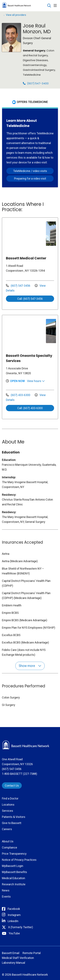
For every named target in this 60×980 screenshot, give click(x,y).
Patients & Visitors (14, 817)
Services (8, 811)
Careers (7, 829)
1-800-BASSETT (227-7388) (20, 774)
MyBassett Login (13, 866)
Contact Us (12, 786)
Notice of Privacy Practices (19, 860)
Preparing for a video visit (30, 178)
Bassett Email (11, 953)
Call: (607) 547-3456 (30, 299)
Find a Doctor (10, 798)
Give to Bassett (12, 823)
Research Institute (14, 884)
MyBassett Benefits (14, 872)
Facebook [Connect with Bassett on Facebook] (14, 909)
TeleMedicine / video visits (30, 171)
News (6, 890)
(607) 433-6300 (18, 395)
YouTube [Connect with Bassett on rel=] (14, 933)
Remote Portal (32, 953)
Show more (30, 666)
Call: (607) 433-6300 (30, 408)
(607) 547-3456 (18, 286)
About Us (8, 841)
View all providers (16, 15)
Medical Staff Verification (18, 958)
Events (6, 897)
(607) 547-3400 (36, 83)
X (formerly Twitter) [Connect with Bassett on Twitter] (21, 927)
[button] (56, 6)
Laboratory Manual (14, 963)
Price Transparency (14, 854)
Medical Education (14, 878)
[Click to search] (49, 6)
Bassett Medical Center (26, 258)
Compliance (10, 847)
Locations (8, 805)
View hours (36, 381)
